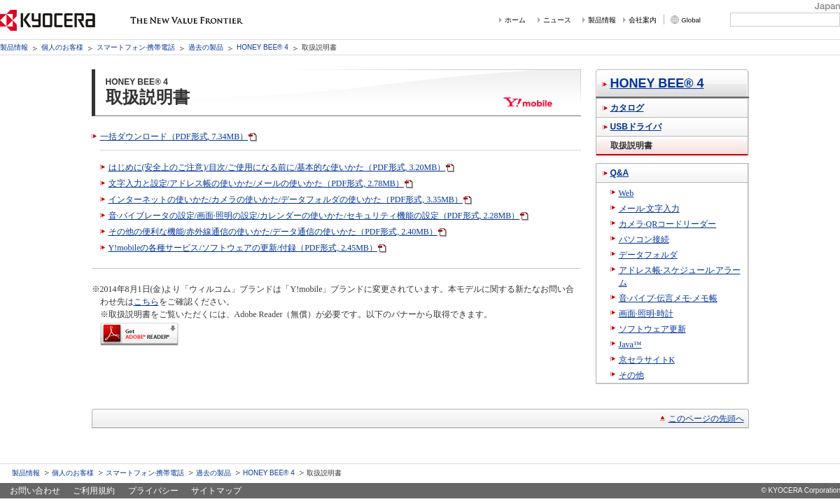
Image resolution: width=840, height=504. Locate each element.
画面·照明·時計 (646, 314)
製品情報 (602, 20)
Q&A (620, 173)
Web (626, 193)
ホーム (515, 20)
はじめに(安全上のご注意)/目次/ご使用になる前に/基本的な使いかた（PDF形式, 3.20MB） (277, 167)
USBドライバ (636, 127)
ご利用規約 (94, 491)
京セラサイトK (647, 360)
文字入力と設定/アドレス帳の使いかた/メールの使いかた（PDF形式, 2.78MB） (256, 183)
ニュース (557, 20)
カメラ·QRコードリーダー (668, 224)
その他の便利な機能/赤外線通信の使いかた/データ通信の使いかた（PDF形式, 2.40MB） (273, 232)
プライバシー (153, 491)
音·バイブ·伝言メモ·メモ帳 (668, 298)
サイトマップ (216, 491)
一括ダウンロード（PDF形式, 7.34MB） (174, 136)
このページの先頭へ (706, 419)
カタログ (627, 108)
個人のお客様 (62, 47)
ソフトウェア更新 (652, 329)
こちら (146, 302)
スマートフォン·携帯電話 (136, 47)
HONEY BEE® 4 (262, 47)
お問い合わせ (35, 491)
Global (691, 20)
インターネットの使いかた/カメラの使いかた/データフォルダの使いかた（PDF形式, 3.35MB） (286, 199)
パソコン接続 (644, 239)
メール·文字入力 (649, 209)
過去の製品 (206, 47)
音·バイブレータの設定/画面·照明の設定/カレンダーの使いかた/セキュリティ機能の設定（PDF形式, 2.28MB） (314, 216)
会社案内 (643, 20)
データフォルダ (648, 255)
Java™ (630, 344)
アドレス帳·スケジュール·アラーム (680, 276)
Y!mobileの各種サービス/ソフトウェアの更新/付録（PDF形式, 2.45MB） (243, 248)
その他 (631, 375)
